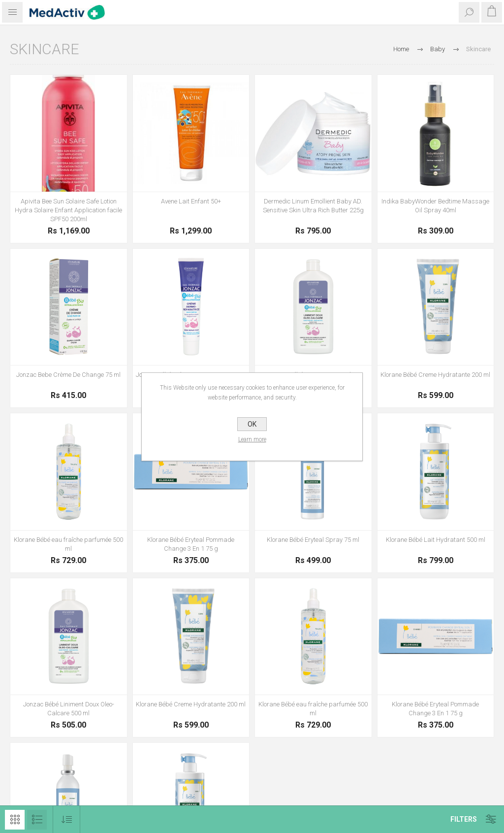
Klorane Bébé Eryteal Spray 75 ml (313, 540)
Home (401, 49)
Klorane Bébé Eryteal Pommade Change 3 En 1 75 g (191, 544)
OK (252, 424)
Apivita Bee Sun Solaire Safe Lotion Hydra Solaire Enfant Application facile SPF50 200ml (68, 210)
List (37, 820)
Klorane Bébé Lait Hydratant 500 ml (436, 540)
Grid (15, 820)
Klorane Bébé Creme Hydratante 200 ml (435, 375)
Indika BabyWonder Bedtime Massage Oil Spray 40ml (435, 206)
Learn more (252, 439)
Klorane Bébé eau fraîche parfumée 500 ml (68, 544)
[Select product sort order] (67, 819)
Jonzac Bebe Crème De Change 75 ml (68, 375)
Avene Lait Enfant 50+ (191, 201)
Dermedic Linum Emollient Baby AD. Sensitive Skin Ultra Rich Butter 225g (313, 206)
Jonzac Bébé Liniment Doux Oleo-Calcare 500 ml (69, 709)
